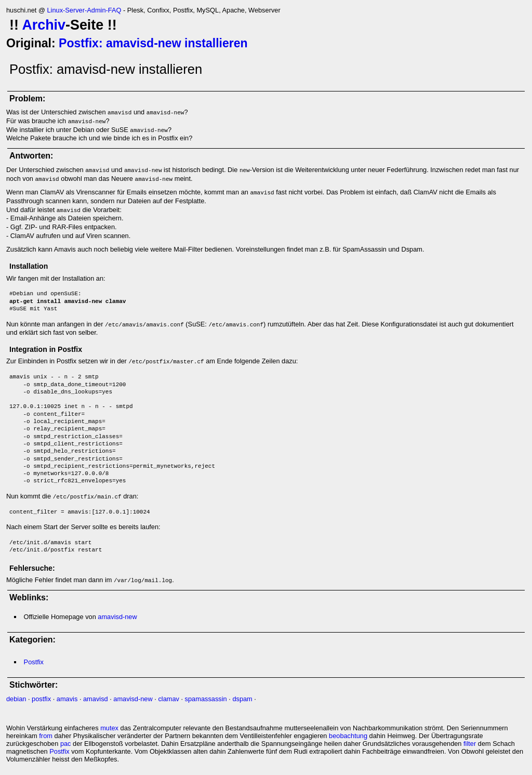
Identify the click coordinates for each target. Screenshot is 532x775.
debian (16, 699)
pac (66, 744)
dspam (242, 699)
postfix (41, 699)
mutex (109, 728)
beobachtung (348, 736)
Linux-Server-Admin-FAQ (84, 10)
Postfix (34, 662)
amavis (67, 699)
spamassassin (206, 699)
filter (470, 744)
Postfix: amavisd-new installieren (153, 43)
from (46, 736)
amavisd (96, 699)
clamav (169, 699)
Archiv (44, 25)
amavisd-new (117, 617)
